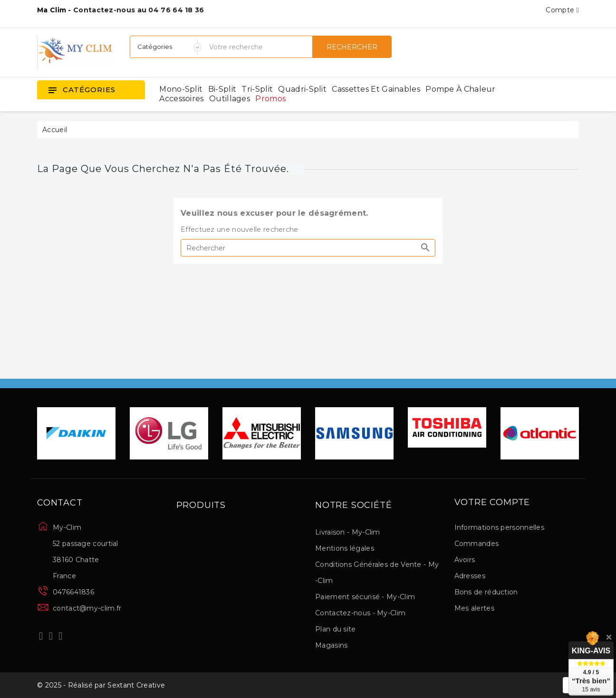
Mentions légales (345, 548)
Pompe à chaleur (461, 89)
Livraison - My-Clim (348, 532)
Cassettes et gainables (376, 89)
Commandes (477, 544)
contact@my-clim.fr (87, 608)
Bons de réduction (486, 592)
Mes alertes (474, 608)
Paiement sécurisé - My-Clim (365, 597)
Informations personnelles (500, 527)
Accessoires (181, 99)
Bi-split (222, 89)
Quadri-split (302, 89)
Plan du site (336, 629)
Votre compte (492, 503)
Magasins (331, 645)
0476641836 (73, 592)
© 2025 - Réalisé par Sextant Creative (101, 685)
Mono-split (181, 89)
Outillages (230, 99)
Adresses (470, 576)
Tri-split (257, 89)
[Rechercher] (308, 248)
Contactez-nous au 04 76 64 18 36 (139, 10)
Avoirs (465, 560)
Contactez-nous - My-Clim (360, 613)
